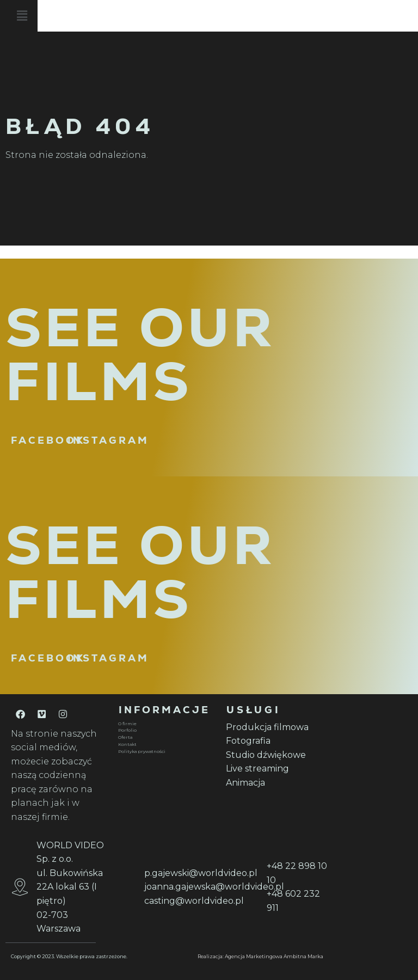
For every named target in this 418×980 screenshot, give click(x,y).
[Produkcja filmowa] (273, 727)
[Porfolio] (165, 730)
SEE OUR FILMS (140, 354)
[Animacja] (273, 783)
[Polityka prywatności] (165, 752)
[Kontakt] (165, 745)
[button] (239, 16)
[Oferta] (165, 737)
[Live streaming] (273, 769)
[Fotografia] (273, 741)
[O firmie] (165, 724)
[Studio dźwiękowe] (273, 755)
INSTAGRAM (108, 440)
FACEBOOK (48, 440)
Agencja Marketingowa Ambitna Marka (274, 956)
